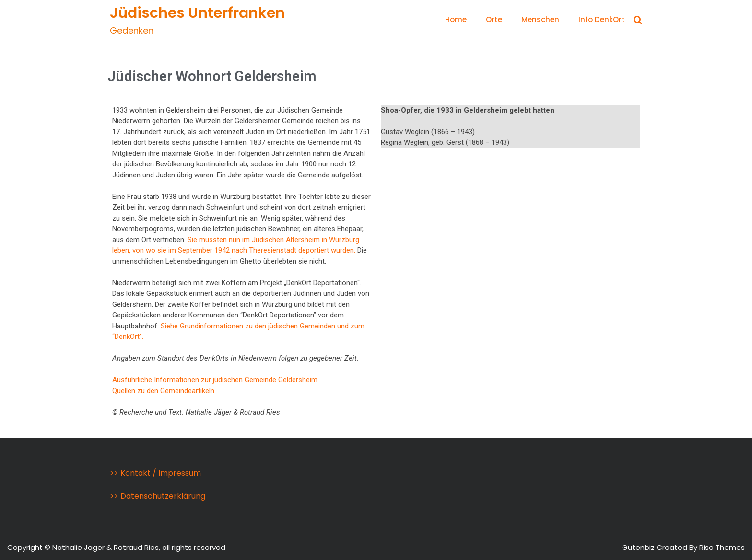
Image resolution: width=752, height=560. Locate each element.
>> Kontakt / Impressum (155, 473)
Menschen (540, 19)
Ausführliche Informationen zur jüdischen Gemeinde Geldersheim (215, 380)
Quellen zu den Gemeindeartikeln (163, 391)
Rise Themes (722, 547)
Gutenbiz (639, 547)
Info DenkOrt (602, 19)
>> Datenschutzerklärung (158, 496)
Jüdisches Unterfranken (197, 13)
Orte (494, 19)
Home (456, 19)
